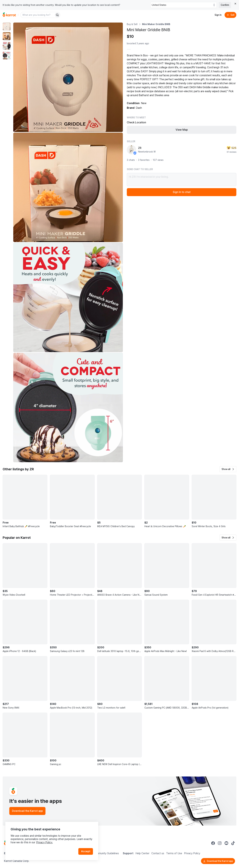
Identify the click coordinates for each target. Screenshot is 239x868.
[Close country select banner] (235, 4)
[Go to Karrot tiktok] (233, 843)
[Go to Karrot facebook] (213, 843)
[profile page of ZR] (131, 150)
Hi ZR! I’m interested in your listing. (182, 180)
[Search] (57, 15)
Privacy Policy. (44, 842)
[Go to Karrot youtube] (226, 843)
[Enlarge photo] (68, 77)
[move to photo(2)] (7, 36)
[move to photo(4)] (7, 55)
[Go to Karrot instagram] (220, 843)
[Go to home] (9, 15)
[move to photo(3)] (7, 46)
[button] (228, 469)
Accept (86, 851)
